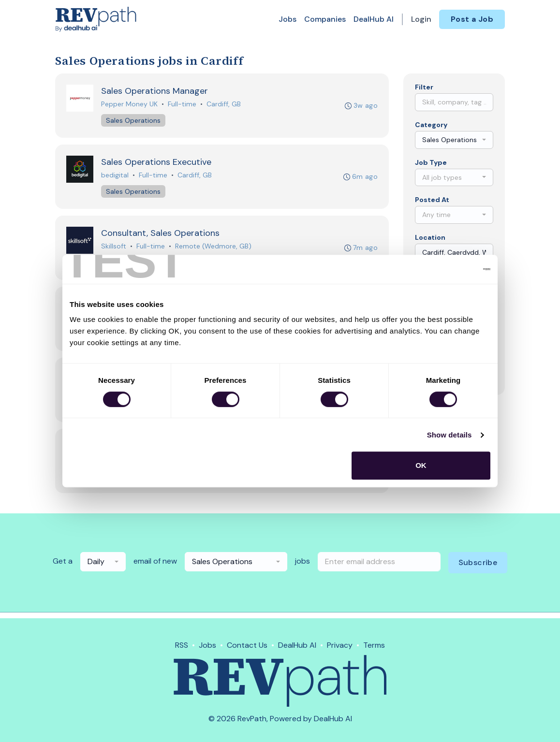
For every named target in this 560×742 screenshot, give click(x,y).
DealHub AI (374, 19)
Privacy (340, 645)
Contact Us (247, 645)
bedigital (115, 176)
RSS (182, 645)
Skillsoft (114, 248)
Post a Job (472, 19)
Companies (325, 19)
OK (421, 465)
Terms (374, 645)
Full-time (183, 104)
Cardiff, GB (224, 104)
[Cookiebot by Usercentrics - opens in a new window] (448, 269)
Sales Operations (134, 121)
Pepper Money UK (130, 104)
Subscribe (478, 568)
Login (421, 19)
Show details (449, 435)
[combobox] (454, 140)
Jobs (287, 19)
